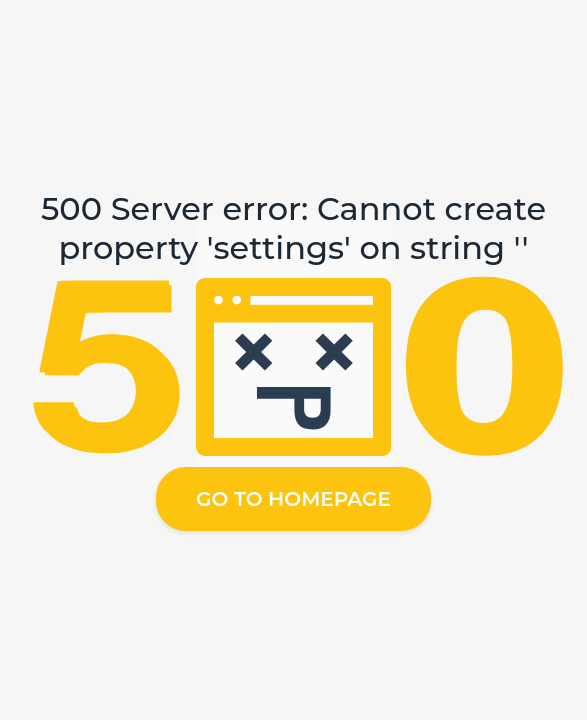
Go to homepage (293, 499)
